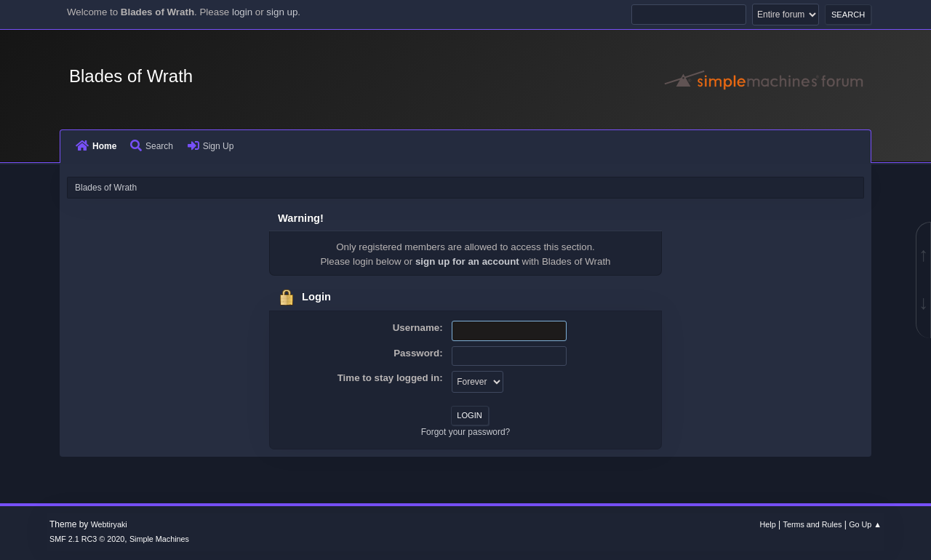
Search (152, 146)
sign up (282, 12)
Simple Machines (159, 539)
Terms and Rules (813, 524)
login (242, 12)
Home (96, 146)
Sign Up (211, 146)
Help (768, 524)
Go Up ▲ (865, 524)
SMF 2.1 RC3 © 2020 (87, 539)
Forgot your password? (466, 432)
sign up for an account (467, 261)
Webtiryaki (109, 524)
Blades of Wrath (131, 76)
